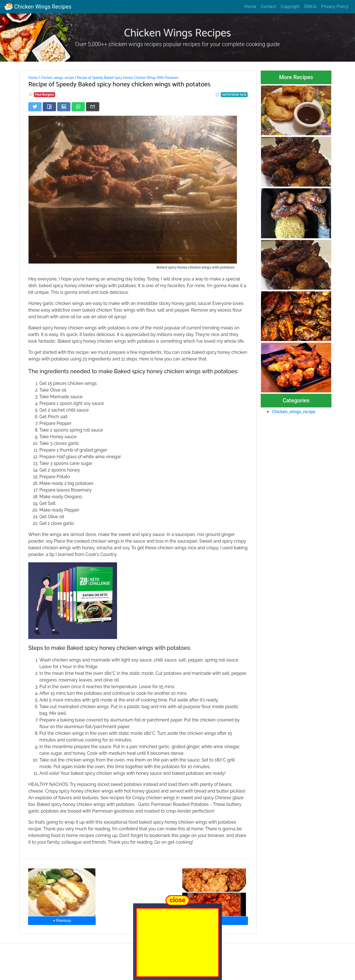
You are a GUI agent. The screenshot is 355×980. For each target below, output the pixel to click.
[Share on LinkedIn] (64, 107)
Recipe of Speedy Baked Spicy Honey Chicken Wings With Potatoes (128, 78)
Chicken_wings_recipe (57, 78)
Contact (268, 7)
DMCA (310, 7)
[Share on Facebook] (49, 107)
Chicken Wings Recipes (38, 7)
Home (250, 7)
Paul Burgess (45, 95)
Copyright (290, 7)
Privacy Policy (335, 7)
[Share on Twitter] (35, 107)
